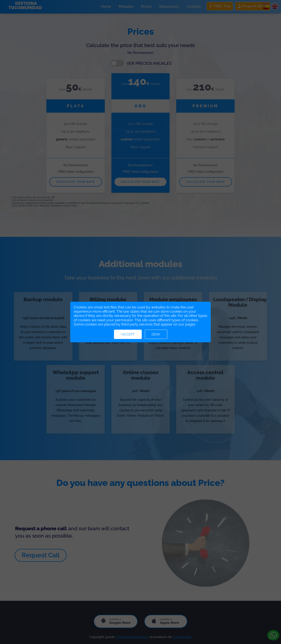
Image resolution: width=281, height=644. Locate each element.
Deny (156, 334)
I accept (128, 334)
